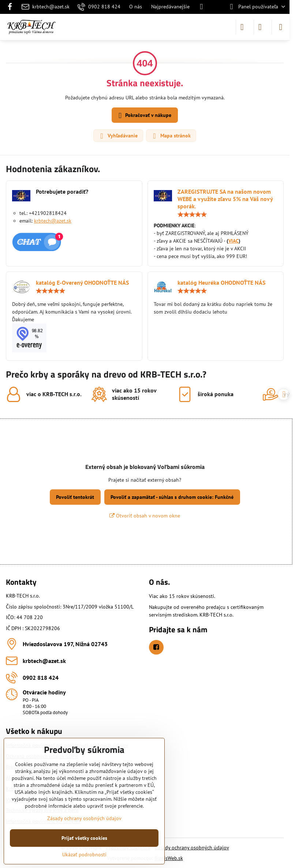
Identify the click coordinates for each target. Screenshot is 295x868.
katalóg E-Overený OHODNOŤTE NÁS (82, 283)
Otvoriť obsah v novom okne (145, 516)
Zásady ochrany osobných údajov (192, 848)
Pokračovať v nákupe (144, 116)
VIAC (234, 241)
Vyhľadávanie (118, 136)
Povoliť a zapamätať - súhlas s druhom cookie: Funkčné (172, 497)
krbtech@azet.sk (53, 221)
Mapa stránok (171, 136)
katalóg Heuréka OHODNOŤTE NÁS (221, 283)
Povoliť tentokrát (75, 497)
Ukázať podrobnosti (84, 854)
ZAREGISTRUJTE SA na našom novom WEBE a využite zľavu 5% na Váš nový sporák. (225, 199)
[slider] (192, 215)
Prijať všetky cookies (84, 838)
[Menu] (281, 27)
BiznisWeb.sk (169, 858)
